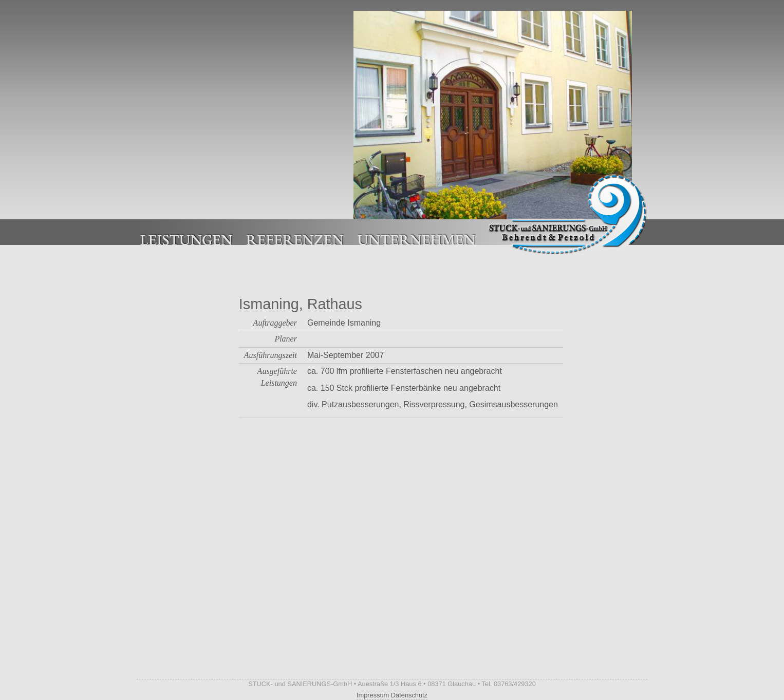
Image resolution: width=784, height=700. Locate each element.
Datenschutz (409, 695)
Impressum (373, 695)
